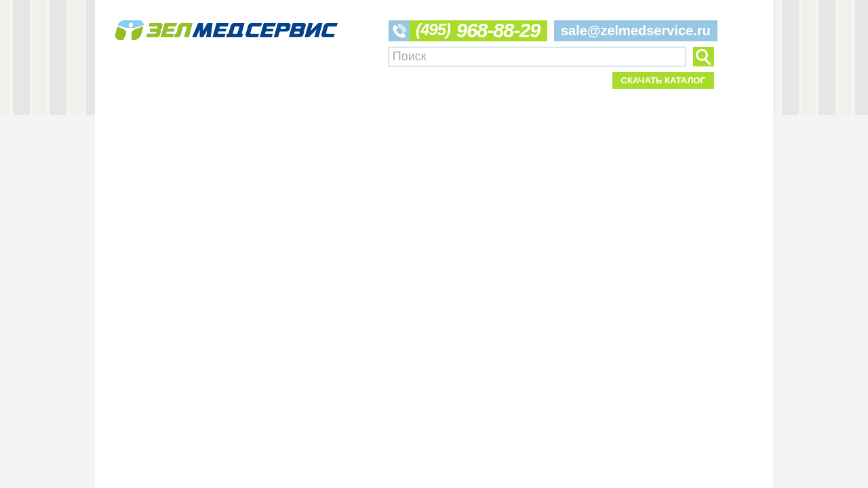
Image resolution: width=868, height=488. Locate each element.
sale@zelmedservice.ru (636, 30)
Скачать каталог (663, 80)
